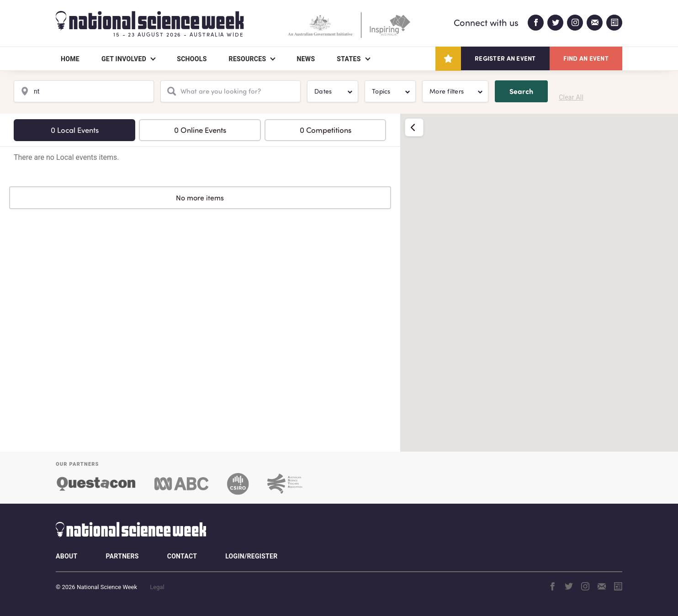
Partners (122, 556)
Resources (248, 59)
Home (70, 59)
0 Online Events (200, 130)
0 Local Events (75, 130)
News (306, 59)
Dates (323, 91)
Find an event (586, 58)
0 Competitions (326, 130)
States (349, 59)
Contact (182, 556)
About (66, 556)
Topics (381, 91)
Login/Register (251, 556)
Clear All (571, 97)
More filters (447, 91)
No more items (200, 198)
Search (521, 91)
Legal (157, 587)
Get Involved (124, 59)
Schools (192, 59)
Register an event (505, 58)
